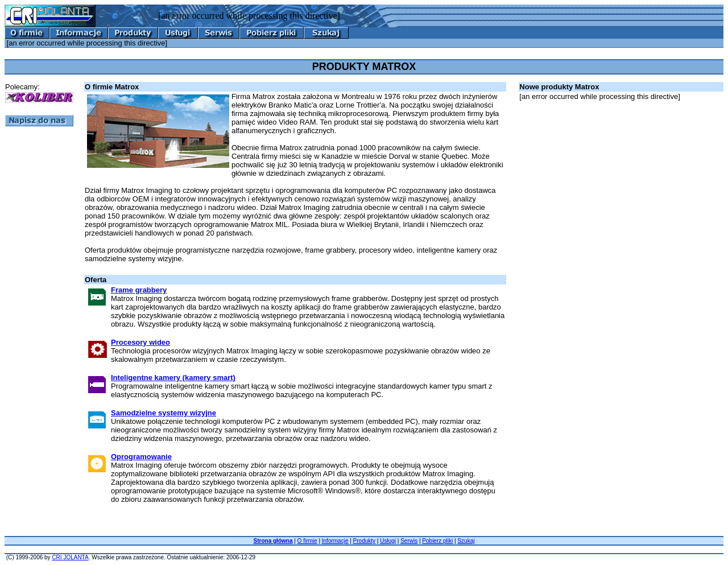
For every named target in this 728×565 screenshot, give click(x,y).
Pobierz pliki (437, 541)
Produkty (364, 541)
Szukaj (466, 541)
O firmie (307, 541)
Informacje (335, 541)
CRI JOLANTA (70, 557)
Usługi (388, 541)
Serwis (409, 541)
